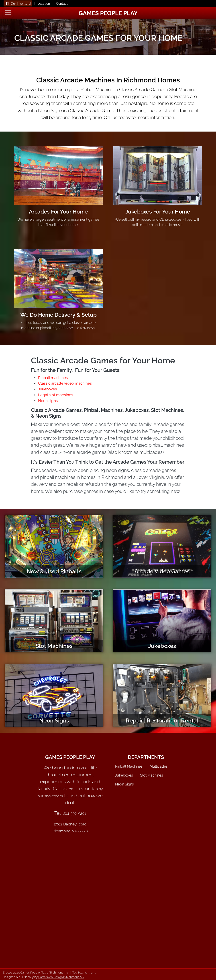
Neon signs (48, 401)
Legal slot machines (56, 395)
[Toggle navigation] (8, 13)
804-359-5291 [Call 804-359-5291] (87, 973)
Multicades (159, 766)
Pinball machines (53, 378)
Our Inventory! (21, 4)
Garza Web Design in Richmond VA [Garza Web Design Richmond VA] (61, 977)
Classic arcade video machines (65, 383)
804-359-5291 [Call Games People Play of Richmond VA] (74, 813)
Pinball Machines (129, 766)
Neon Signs (124, 784)
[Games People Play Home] (108, 13)
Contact (62, 4)
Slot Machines (152, 775)
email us (76, 789)
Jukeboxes (47, 389)
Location (44, 4)
